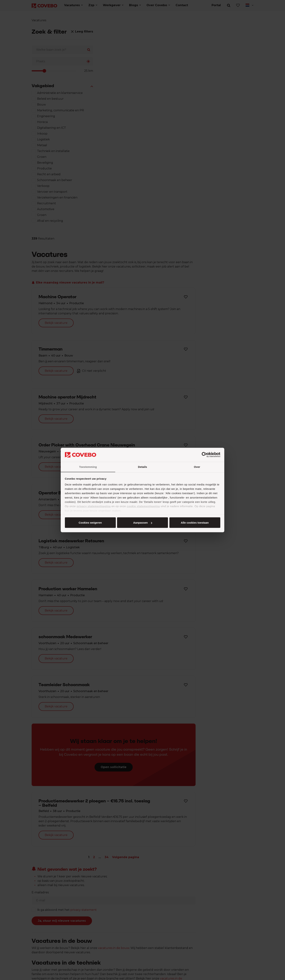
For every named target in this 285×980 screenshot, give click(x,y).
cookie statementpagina (143, 506)
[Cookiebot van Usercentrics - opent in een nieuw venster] (204, 455)
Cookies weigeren (194, 523)
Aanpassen (142, 523)
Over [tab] (197, 467)
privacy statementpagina (94, 506)
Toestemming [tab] (88, 467)
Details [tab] (142, 467)
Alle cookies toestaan (90, 523)
